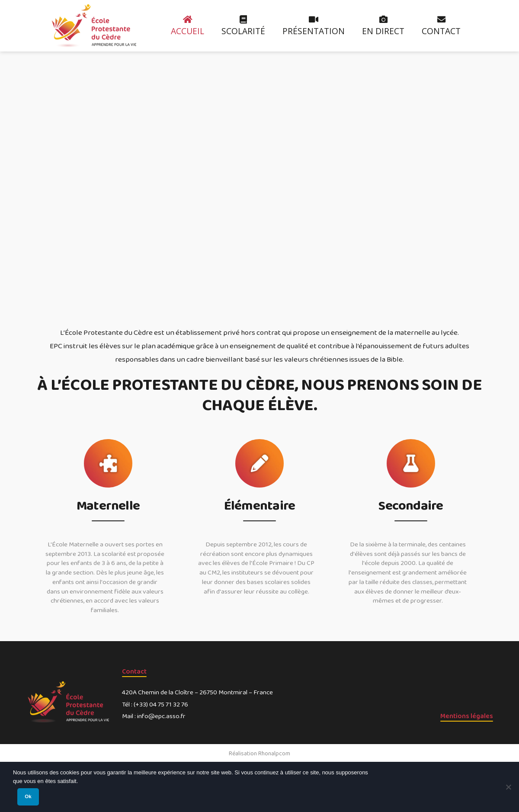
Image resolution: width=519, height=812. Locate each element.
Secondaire (411, 507)
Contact (134, 672)
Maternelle (108, 507)
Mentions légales (467, 716)
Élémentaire (259, 507)
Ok (28, 796)
